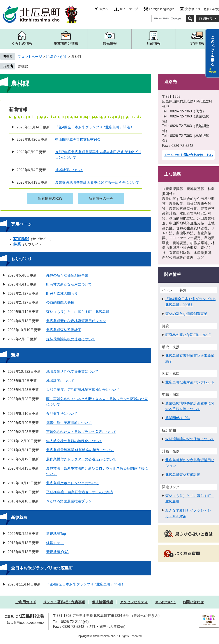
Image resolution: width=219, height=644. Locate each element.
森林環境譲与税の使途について (71, 339)
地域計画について (69, 170)
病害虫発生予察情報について (69, 423)
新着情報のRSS (50, 198)
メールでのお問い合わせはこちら (188, 155)
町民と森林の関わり (62, 294)
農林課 (23, 67)
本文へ (104, 9)
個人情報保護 (102, 602)
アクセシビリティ (134, 602)
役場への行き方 (146, 616)
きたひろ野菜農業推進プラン (69, 501)
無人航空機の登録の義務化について (74, 441)
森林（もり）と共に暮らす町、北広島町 (78, 312)
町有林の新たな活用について (69, 284)
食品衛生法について (62, 414)
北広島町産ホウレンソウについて (72, 483)
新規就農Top (56, 534)
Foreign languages (162, 9)
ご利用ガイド (26, 602)
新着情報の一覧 (101, 198)
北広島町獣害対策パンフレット (190, 382)
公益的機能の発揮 (60, 302)
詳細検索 (206, 19)
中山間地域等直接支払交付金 (78, 139)
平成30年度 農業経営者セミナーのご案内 (80, 492)
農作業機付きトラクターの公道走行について (81, 459)
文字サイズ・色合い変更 (202, 9)
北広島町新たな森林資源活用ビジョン (76, 321)
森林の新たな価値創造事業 (67, 275)
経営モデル (55, 543)
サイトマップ (129, 9)
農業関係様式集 (178, 418)
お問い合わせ (193, 602)
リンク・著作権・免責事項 (64, 602)
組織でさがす (57, 57)
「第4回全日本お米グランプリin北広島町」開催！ (94, 127)
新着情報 (18, 109)
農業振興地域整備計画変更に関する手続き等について (97, 182)
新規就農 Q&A (57, 552)
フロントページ (30, 57)
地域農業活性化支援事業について (72, 372)
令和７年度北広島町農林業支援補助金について (83, 390)
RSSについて (165, 602)
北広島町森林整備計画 (64, 330)
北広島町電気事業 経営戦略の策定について (80, 450)
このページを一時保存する (213, 49)
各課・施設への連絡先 (106, 627)
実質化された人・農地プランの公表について (81, 432)
